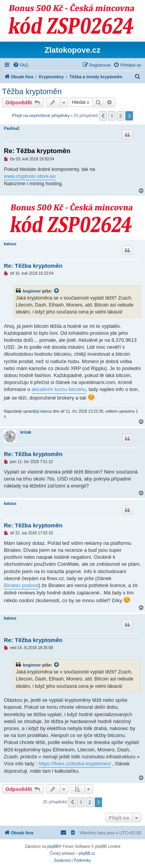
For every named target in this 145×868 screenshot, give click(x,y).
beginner (32, 291)
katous (10, 244)
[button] (103, 116)
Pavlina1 (12, 128)
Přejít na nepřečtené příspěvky (41, 115)
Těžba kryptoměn (32, 91)
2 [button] (120, 116)
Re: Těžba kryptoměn (37, 151)
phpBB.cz (87, 853)
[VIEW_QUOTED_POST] (57, 291)
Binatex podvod (21, 585)
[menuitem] (20, 65)
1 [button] (112, 116)
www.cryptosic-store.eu (30, 176)
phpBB (53, 846)
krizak (26, 432)
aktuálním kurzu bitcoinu (59, 389)
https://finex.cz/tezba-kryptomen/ (75, 764)
